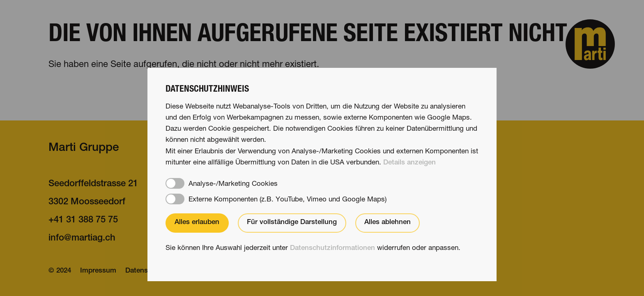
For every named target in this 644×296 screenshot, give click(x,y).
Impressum (98, 271)
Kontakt (449, 184)
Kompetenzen (317, 202)
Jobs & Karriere (464, 220)
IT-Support (192, 271)
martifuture (459, 238)
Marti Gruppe (84, 148)
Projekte (306, 220)
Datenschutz (146, 271)
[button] (590, 44)
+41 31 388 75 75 (83, 220)
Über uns (308, 238)
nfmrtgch (82, 238)
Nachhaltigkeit (462, 202)
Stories (303, 184)
